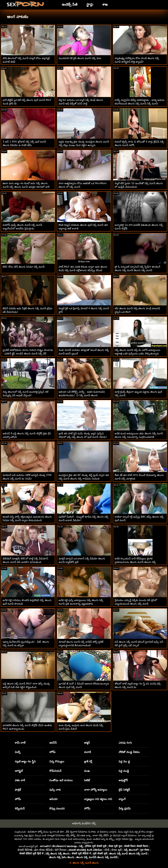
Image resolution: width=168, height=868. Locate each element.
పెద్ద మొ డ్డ (124, 761)
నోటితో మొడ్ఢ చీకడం (129, 752)
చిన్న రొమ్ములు (57, 761)
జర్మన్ (87, 743)
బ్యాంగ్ (122, 799)
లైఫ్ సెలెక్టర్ (124, 790)
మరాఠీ (87, 752)
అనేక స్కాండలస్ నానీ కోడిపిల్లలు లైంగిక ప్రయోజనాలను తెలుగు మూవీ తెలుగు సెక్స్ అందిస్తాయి (135, 562)
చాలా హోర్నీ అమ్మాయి (96, 790)
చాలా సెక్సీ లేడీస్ (101, 835)
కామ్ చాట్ (20, 743)
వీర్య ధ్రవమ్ (125, 808)
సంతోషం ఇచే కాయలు (61, 780)
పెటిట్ (87, 780)
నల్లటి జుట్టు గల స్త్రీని (25, 761)
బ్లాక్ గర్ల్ (88, 761)
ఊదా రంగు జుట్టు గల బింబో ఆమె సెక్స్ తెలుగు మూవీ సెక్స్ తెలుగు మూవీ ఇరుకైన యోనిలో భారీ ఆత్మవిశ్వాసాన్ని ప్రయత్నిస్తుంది (26, 187)
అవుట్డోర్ (123, 780)
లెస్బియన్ (20, 808)
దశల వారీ (20, 780)
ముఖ (87, 771)
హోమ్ (52, 752)
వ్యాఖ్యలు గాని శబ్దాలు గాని (98, 799)
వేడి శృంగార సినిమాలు (77, 832)
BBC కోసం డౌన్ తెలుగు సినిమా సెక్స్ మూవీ (24, 267)
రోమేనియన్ (55, 771)
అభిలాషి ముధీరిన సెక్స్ (84, 823)
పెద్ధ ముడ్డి (124, 771)
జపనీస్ (53, 743)
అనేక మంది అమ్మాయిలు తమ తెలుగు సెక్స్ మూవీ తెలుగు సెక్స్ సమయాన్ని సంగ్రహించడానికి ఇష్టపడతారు (139, 437)
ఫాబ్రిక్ (18, 790)
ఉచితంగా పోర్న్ (35, 832)
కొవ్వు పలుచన (57, 808)
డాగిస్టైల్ (19, 771)
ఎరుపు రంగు (125, 743)
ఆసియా (53, 799)
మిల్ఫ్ (18, 752)
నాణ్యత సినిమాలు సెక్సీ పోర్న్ (61, 835)
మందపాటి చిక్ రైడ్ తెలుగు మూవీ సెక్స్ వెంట (80, 58)
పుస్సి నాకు (55, 790)
